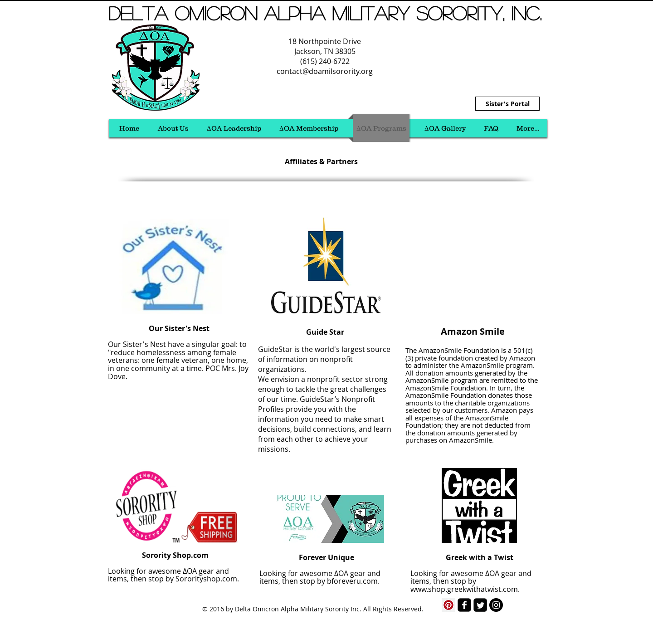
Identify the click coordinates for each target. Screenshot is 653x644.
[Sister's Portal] (507, 104)
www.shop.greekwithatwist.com (464, 589)
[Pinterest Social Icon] (448, 605)
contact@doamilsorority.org (325, 71)
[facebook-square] (464, 605)
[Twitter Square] (480, 605)
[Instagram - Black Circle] (496, 605)
